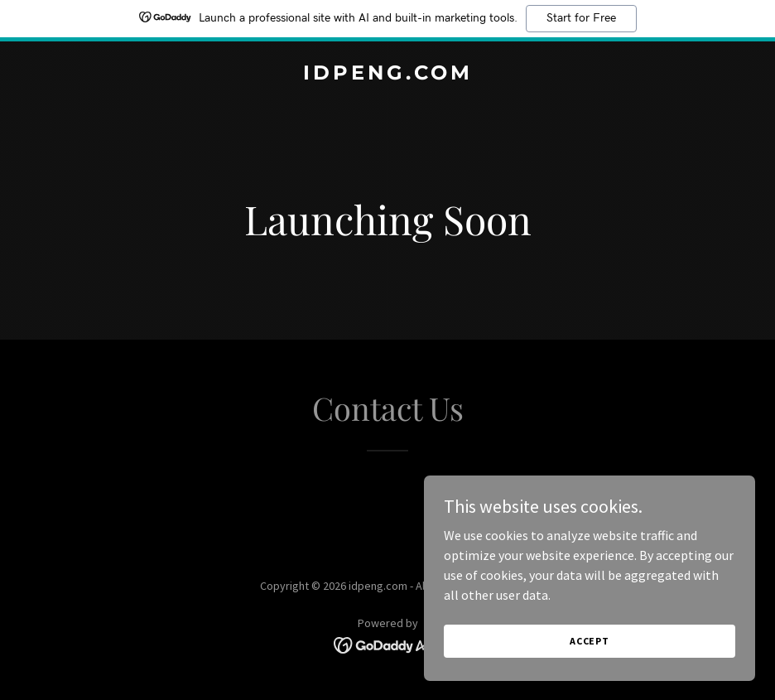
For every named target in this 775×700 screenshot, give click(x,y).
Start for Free (581, 18)
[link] (388, 75)
